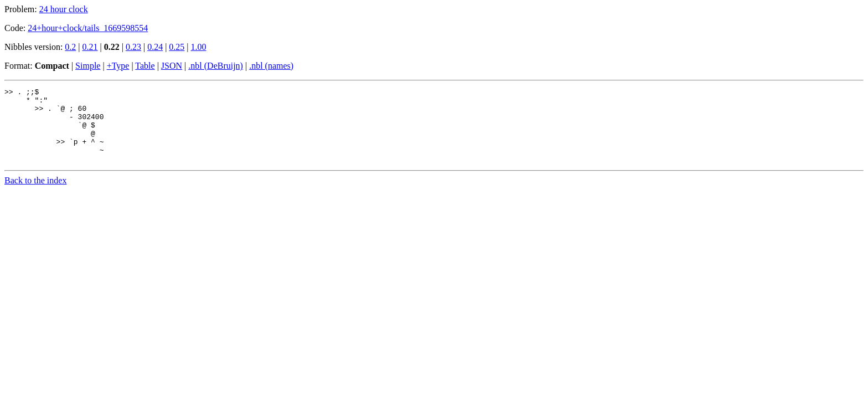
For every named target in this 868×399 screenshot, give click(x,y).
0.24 (155, 47)
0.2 (70, 47)
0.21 (90, 47)
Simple (88, 66)
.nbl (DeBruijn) (216, 66)
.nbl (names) (271, 66)
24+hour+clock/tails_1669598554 (88, 28)
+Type (118, 66)
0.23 (133, 47)
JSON (172, 66)
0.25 (177, 47)
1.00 (199, 47)
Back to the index (35, 195)
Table (145, 66)
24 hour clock (64, 9)
